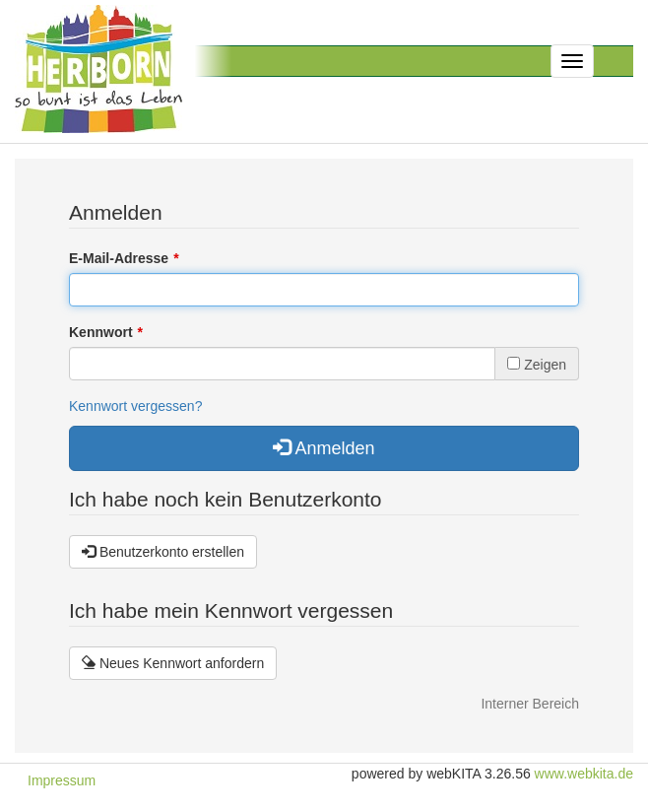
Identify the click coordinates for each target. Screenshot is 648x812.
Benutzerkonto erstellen (163, 552)
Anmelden (324, 448)
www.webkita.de (584, 774)
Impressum (62, 780)
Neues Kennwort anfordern (173, 663)
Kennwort (101, 332)
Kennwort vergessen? (135, 406)
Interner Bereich (530, 704)
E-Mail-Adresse (119, 258)
